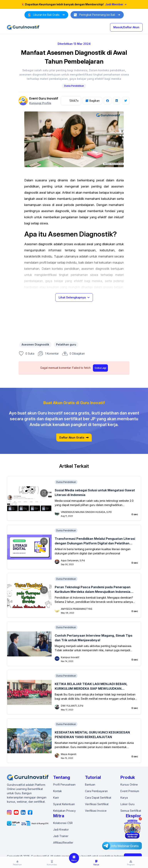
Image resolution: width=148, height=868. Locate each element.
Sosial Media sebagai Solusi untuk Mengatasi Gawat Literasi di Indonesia (95, 493)
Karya (124, 798)
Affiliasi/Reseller (63, 843)
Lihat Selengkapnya (74, 297)
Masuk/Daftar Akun (126, 27)
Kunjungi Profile (40, 103)
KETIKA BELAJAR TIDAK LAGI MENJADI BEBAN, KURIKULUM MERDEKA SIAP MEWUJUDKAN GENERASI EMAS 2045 (91, 686)
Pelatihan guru (66, 344)
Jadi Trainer (61, 836)
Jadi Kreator (61, 829)
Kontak (58, 791)
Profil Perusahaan (64, 785)
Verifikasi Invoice (96, 811)
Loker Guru (127, 804)
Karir (56, 798)
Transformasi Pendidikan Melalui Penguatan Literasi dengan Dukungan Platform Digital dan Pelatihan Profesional (95, 541)
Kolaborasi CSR (63, 823)
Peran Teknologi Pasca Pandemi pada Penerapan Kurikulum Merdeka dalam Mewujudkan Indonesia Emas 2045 (93, 590)
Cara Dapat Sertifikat (98, 798)
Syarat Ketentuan (64, 804)
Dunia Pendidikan (74, 86)
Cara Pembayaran (96, 791)
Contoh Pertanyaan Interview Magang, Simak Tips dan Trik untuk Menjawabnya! (94, 638)
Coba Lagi (100, 368)
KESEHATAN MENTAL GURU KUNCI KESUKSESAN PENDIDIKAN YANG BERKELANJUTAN (92, 735)
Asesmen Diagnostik (35, 344)
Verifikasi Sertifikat (97, 804)
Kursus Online (129, 785)
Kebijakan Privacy (64, 811)
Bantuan (90, 785)
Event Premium (130, 791)
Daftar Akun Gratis (74, 438)
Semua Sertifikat (131, 811)
